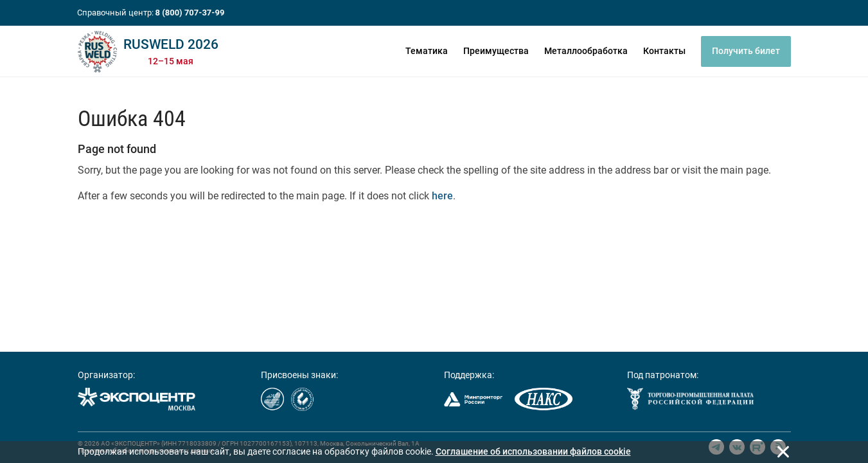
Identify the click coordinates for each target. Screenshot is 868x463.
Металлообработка (586, 51)
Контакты (664, 51)
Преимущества (496, 51)
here (442, 196)
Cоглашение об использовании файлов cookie (533, 451)
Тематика (427, 51)
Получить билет (746, 51)
